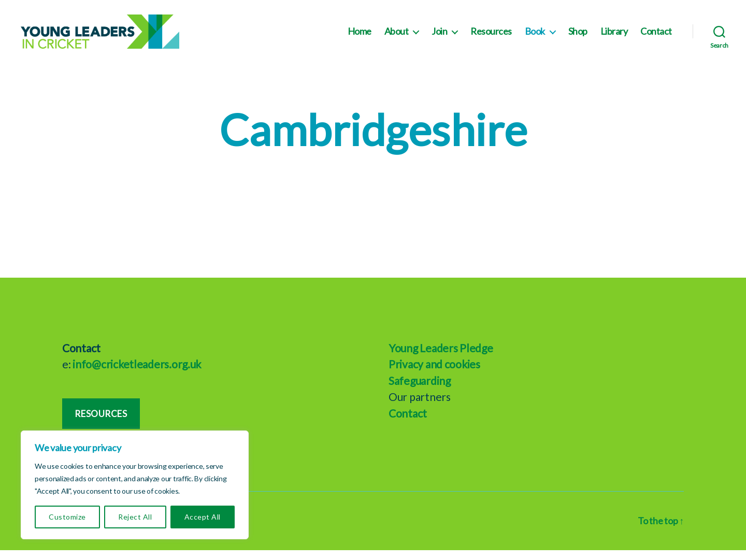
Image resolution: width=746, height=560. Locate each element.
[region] (135, 485)
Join (439, 37)
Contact (656, 37)
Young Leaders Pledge (441, 358)
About (397, 37)
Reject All (135, 517)
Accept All (203, 517)
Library (614, 37)
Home (360, 37)
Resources (491, 37)
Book (535, 37)
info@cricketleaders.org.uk (137, 374)
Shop (578, 37)
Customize (67, 517)
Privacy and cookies (434, 374)
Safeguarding (420, 390)
